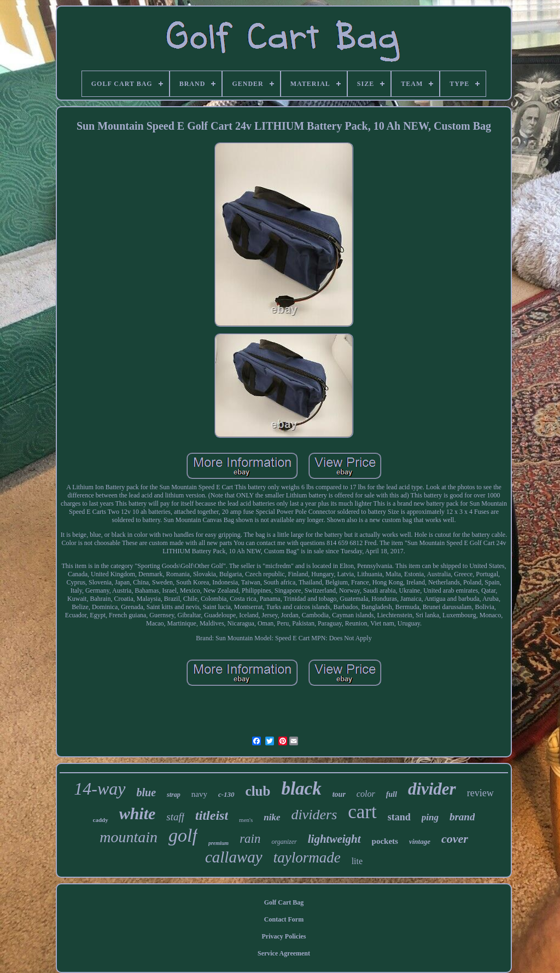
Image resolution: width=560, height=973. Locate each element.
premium (218, 843)
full (392, 794)
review (480, 793)
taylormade (307, 858)
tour (339, 794)
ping (430, 817)
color (366, 794)
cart (362, 812)
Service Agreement (284, 953)
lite (357, 861)
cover (455, 839)
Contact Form (284, 919)
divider (432, 789)
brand (462, 817)
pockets (385, 841)
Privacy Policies (284, 936)
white (138, 813)
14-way (100, 789)
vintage (420, 841)
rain (250, 839)
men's (246, 820)
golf (183, 835)
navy (199, 794)
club (258, 791)
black (301, 789)
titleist (212, 815)
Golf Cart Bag (284, 902)
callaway (234, 857)
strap (174, 795)
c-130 (226, 794)
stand (399, 817)
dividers (314, 815)
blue (147, 792)
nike (272, 817)
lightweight (334, 839)
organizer (284, 842)
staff (175, 817)
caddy (101, 820)
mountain (129, 837)
